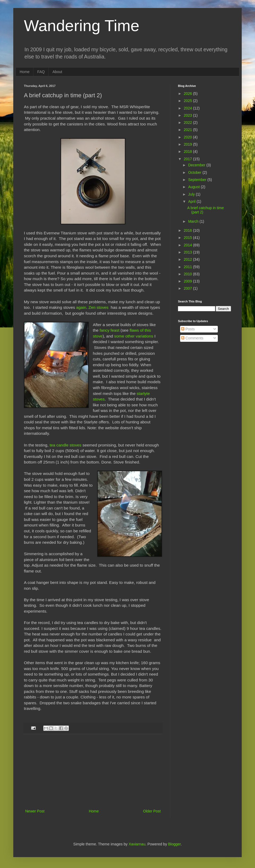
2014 (188, 245)
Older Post (152, 811)
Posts (188, 329)
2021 (188, 130)
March (194, 221)
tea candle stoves (66, 445)
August (194, 187)
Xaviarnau (137, 844)
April (192, 201)
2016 (188, 230)
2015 (188, 238)
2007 (188, 288)
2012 (188, 259)
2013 (188, 252)
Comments (192, 338)
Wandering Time (82, 26)
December (197, 165)
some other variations (134, 336)
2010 (188, 274)
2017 (188, 159)
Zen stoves (98, 307)
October (195, 172)
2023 (188, 115)
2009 (188, 281)
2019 (188, 144)
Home (25, 72)
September (198, 180)
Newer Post (35, 811)
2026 (188, 94)
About (57, 72)
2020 (188, 137)
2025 (188, 101)
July (192, 194)
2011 (188, 267)
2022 (188, 123)
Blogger (174, 844)
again (81, 307)
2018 (188, 151)
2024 (188, 108)
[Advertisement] (93, 775)
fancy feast (109, 330)
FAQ (41, 72)
